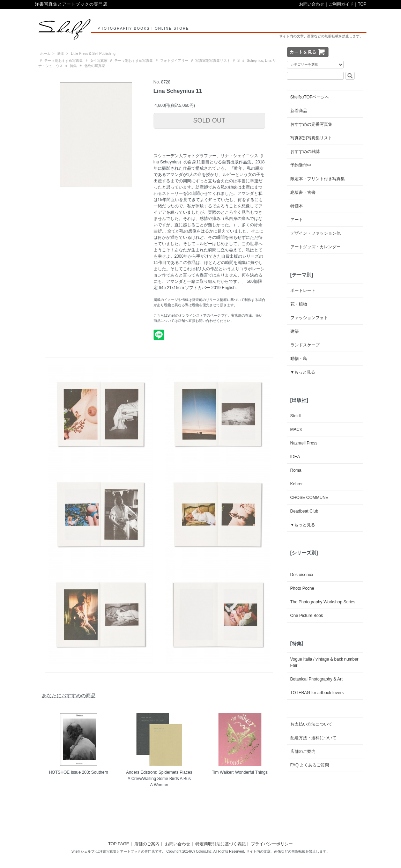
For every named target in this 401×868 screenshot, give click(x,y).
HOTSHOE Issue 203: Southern (79, 772)
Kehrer (297, 484)
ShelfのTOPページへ (310, 97)
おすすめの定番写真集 (311, 124)
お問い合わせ (312, 4)
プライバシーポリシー (272, 844)
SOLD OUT (209, 120)
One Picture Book (307, 616)
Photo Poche (302, 588)
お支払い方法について (311, 724)
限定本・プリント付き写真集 (318, 179)
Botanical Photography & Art (317, 679)
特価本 (297, 206)
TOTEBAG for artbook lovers (317, 693)
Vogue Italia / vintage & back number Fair (324, 662)
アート (297, 220)
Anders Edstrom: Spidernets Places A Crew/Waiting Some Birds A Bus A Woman (159, 779)
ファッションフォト (309, 318)
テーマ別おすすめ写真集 (64, 61)
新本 (61, 54)
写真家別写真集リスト (213, 61)
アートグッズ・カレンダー (315, 247)
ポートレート (303, 290)
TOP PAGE (119, 844)
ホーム (45, 54)
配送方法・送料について (313, 738)
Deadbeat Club (304, 511)
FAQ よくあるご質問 (310, 765)
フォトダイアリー (174, 61)
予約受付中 (301, 165)
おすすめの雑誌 (305, 152)
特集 (73, 66)
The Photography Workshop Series (323, 602)
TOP (362, 4)
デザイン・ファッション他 (315, 233)
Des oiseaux (302, 575)
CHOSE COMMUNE (309, 498)
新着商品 (299, 111)
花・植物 (299, 304)
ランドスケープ (305, 345)
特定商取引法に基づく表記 (221, 844)
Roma (296, 470)
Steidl (296, 416)
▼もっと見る (303, 372)
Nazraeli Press (304, 443)
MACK (296, 429)
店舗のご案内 (303, 751)
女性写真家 (99, 61)
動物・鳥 (299, 359)
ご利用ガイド (341, 4)
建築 (295, 331)
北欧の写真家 (95, 66)
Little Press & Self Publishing (93, 54)
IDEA (295, 457)
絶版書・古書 (303, 192)
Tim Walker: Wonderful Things (240, 772)
